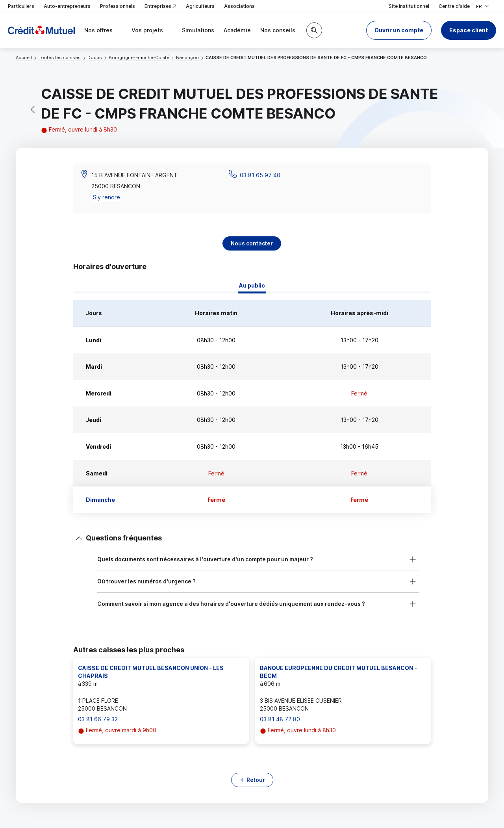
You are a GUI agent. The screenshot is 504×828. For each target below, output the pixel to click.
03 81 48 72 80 (280, 719)
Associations (239, 6)
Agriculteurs (200, 6)
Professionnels (118, 6)
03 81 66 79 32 (98, 719)
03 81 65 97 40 (260, 175)
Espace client (469, 30)
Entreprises (160, 6)
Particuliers (21, 6)
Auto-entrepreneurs (67, 6)
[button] (399, 30)
